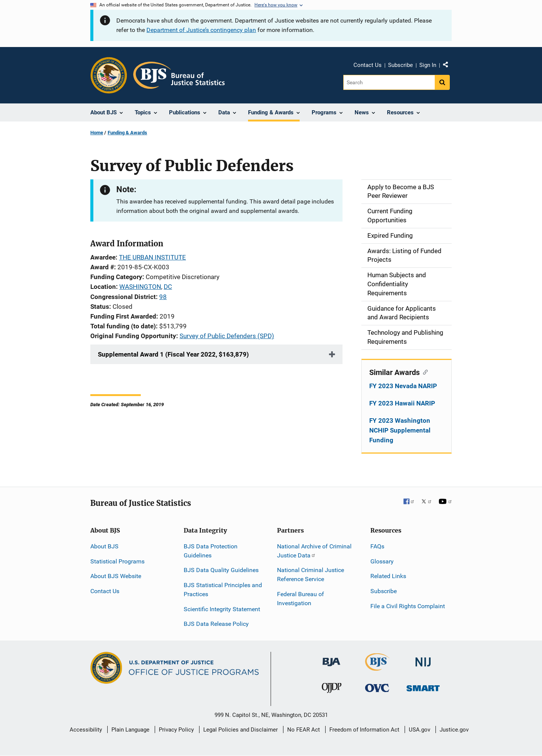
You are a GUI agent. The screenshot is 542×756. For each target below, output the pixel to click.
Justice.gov (454, 730)
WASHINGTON (140, 287)
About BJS (104, 546)
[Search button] (442, 82)
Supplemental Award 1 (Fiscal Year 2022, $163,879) (173, 354)
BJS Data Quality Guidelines (221, 570)
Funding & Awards (127, 133)
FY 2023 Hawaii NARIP (402, 403)
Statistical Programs (117, 561)
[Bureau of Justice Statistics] (377, 667)
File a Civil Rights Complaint (408, 606)
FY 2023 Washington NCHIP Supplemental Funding (400, 430)
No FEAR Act (304, 730)
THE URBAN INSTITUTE (152, 257)
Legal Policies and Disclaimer (241, 730)
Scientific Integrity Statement (222, 609)
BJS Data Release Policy (216, 624)
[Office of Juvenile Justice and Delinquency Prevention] (332, 690)
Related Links (388, 576)
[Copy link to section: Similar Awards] (424, 372)
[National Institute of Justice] (423, 659)
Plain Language (130, 730)
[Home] (179, 75)
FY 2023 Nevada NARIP (403, 386)
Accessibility (86, 730)
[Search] (389, 82)
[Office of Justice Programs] (109, 75)
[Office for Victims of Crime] (377, 688)
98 (163, 297)
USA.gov (419, 730)
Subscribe (400, 65)
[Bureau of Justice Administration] (331, 658)
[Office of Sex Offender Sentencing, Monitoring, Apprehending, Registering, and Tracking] (423, 686)
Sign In (428, 65)
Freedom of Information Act (364, 730)
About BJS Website (116, 576)
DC (168, 287)
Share (448, 66)
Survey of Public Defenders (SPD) (227, 336)
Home (97, 133)
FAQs (377, 546)
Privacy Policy (176, 730)
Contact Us (368, 65)
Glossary (382, 561)
